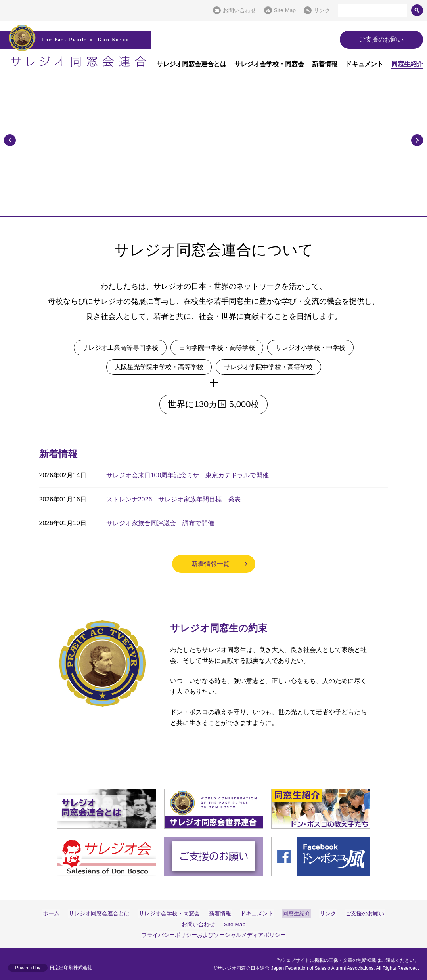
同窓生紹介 (407, 64)
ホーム (56, 913)
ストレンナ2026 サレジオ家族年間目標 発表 (174, 499)
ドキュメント (364, 64)
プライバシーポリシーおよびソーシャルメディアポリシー (214, 935)
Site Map (285, 10)
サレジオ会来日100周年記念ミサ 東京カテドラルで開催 (188, 475)
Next (417, 139)
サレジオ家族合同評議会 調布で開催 (160, 523)
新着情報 (325, 64)
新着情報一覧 (211, 564)
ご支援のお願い (381, 39)
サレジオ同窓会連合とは (191, 64)
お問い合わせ (239, 10)
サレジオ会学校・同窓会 (269, 64)
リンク (322, 10)
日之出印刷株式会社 (71, 968)
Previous (10, 139)
